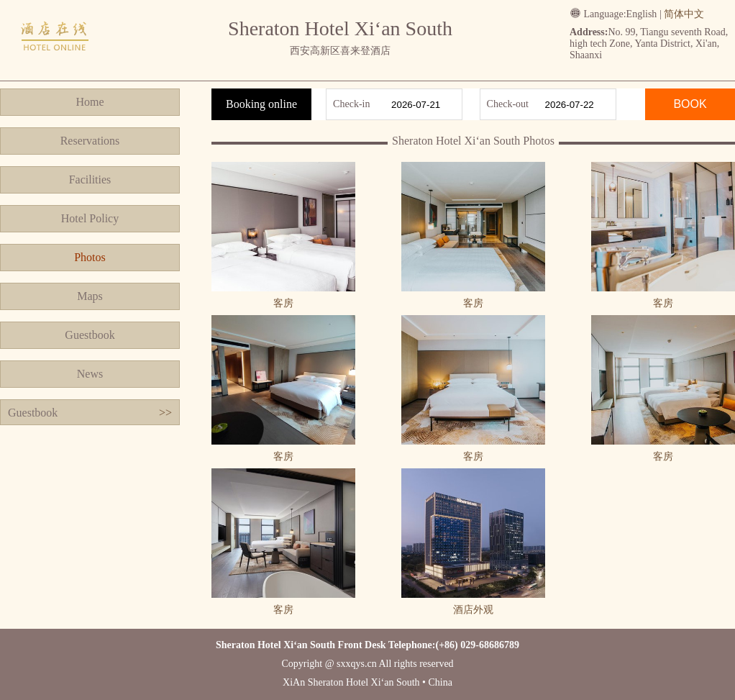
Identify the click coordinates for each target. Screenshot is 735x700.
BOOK (690, 104)
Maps (90, 296)
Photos (90, 257)
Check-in (351, 104)
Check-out (508, 104)
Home (90, 102)
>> (165, 413)
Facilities (90, 179)
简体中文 (684, 14)
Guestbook (90, 335)
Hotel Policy (90, 218)
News (90, 374)
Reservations (90, 141)
